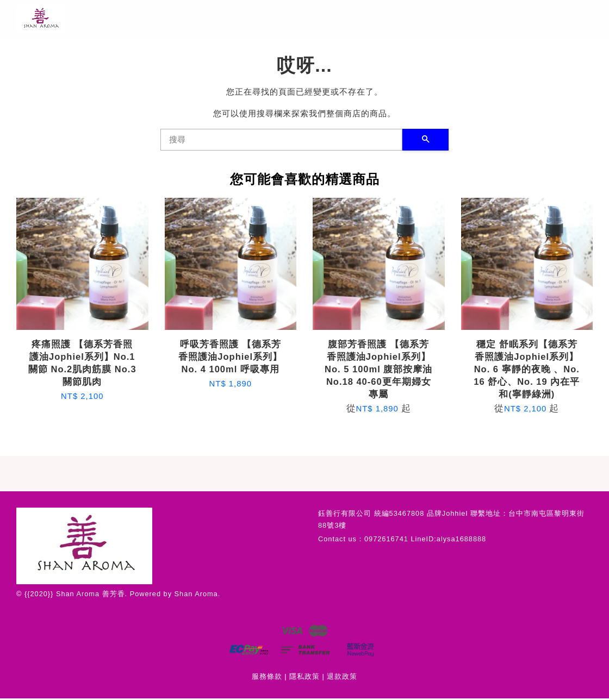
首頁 (92, 19)
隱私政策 (304, 677)
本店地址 (240, 19)
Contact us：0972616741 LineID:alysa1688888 (402, 540)
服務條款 (267, 677)
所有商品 (139, 19)
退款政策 (342, 677)
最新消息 (191, 19)
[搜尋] (281, 141)
